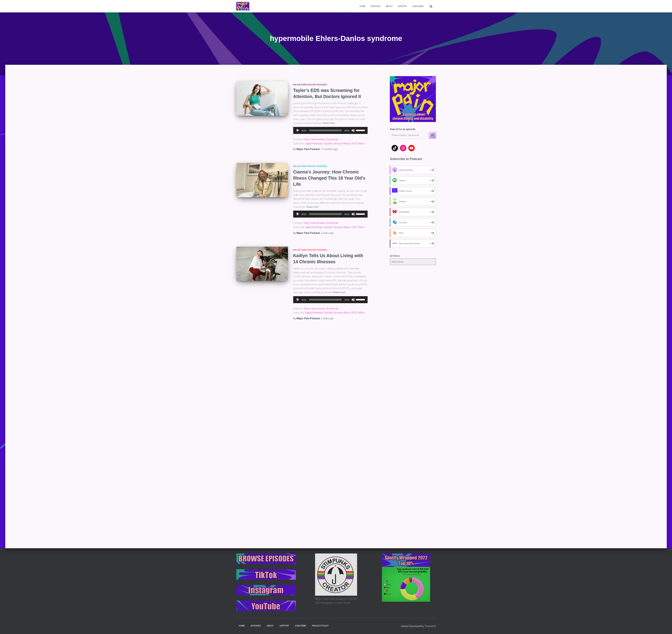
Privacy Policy (320, 626)
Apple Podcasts (314, 144)
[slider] (325, 130)
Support (403, 6)
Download (332, 139)
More (362, 144)
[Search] (432, 135)
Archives (395, 256)
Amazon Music (342, 144)
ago (329, 149)
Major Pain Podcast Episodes (310, 85)
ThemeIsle (430, 626)
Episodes (376, 6)
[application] (330, 130)
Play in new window (314, 139)
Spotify (328, 144)
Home (363, 6)
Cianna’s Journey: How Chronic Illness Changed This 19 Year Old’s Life (329, 178)
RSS (355, 144)
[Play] (298, 130)
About (389, 6)
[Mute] (353, 130)
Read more (329, 123)
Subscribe (418, 6)
